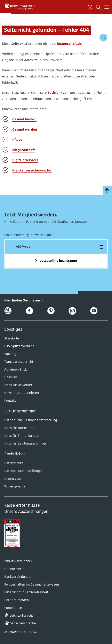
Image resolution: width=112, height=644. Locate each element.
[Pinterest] (51, 311)
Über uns (11, 377)
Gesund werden (25, 130)
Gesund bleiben (24, 120)
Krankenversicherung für (32, 171)
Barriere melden (17, 600)
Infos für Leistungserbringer (25, 444)
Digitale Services (25, 160)
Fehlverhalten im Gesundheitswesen (32, 585)
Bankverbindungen (18, 577)
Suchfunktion (58, 93)
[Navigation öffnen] (107, 7)
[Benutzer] (90, 7)
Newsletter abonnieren (22, 393)
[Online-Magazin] (8, 311)
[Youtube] (94, 311)
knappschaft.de (69, 44)
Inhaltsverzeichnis (18, 561)
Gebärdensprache (23, 624)
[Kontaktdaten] (103, 38)
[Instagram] (72, 311)
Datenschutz (14, 463)
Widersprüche (15, 487)
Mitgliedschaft (24, 150)
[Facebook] (29, 311)
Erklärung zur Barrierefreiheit (26, 592)
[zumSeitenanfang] (107, 191)
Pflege (17, 140)
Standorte (12, 339)
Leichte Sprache (22, 616)
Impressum (13, 479)
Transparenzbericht (19, 362)
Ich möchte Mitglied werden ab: (28, 235)
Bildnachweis (14, 569)
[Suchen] (98, 7)
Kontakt (10, 401)
